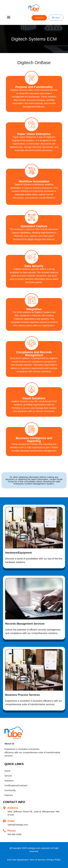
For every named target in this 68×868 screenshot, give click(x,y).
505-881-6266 (14, 834)
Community (10, 790)
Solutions (9, 781)
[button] (9, 17)
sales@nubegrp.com (18, 825)
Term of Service (37, 860)
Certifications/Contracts (16, 785)
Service (8, 776)
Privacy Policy (54, 860)
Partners (9, 795)
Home (7, 771)
